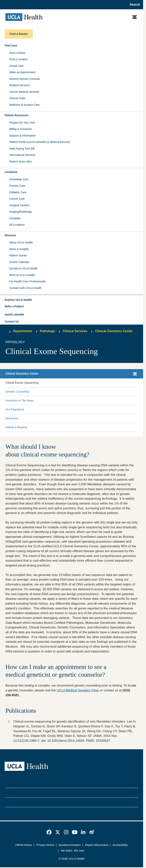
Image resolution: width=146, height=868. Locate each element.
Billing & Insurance (21, 129)
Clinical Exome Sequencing (22, 383)
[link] (49, 832)
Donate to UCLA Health (23, 268)
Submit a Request (16, 427)
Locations (11, 172)
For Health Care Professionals (28, 281)
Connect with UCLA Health (25, 288)
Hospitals (15, 218)
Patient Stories (18, 255)
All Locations (17, 225)
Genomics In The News (19, 400)
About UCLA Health (21, 242)
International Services (22, 155)
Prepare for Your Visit (22, 123)
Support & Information (22, 136)
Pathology (47, 331)
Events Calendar (19, 262)
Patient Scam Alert (20, 162)
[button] (72, 300)
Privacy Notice (45, 845)
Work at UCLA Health (22, 275)
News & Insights (19, 249)
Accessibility (120, 845)
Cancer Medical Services (24, 92)
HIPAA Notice (24, 845)
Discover (10, 235)
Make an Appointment (22, 72)
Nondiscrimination (70, 845)
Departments (23, 331)
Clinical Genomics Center (114, 331)
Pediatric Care (18, 192)
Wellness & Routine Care (24, 105)
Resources (12, 418)
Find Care (11, 46)
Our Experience (15, 409)
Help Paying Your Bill (22, 149)
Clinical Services (75, 331)
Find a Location (19, 59)
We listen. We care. (73, 851)
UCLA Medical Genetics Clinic (78, 690)
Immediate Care (19, 179)
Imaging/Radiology (21, 212)
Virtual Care (16, 66)
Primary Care (17, 186)
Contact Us (12, 321)
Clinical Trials (17, 98)
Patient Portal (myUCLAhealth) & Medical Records (40, 142)
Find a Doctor (17, 53)
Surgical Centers (19, 205)
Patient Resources (16, 115)
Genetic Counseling (17, 392)
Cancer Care (17, 199)
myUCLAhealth (14, 315)
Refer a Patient (14, 306)
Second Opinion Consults (25, 79)
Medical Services (20, 85)
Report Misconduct (97, 845)
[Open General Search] (134, 5)
